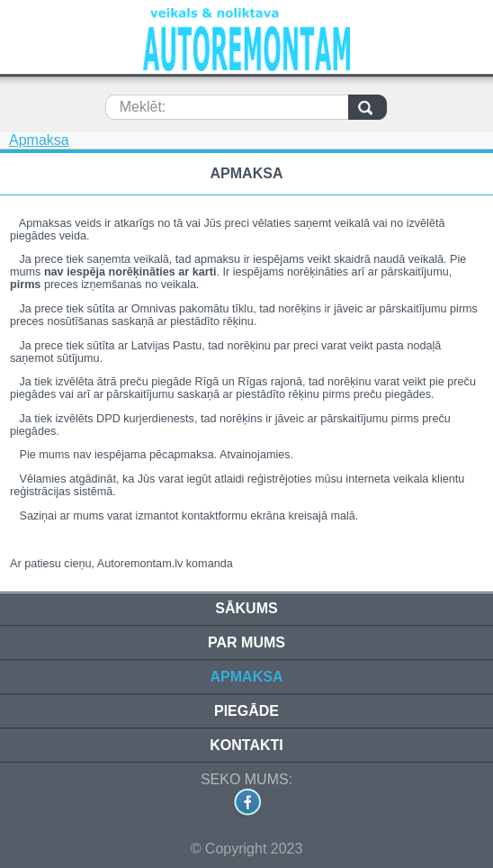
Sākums (246, 608)
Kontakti (246, 745)
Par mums (246, 642)
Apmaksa (39, 140)
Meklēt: (143, 107)
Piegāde (246, 711)
